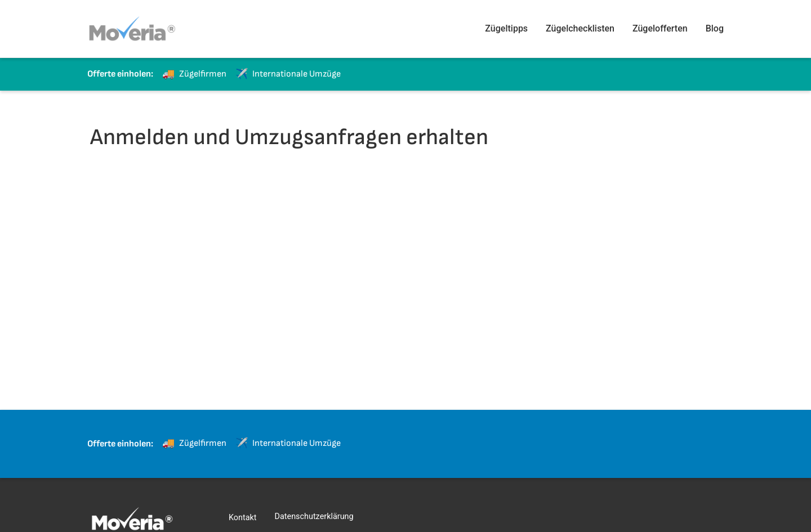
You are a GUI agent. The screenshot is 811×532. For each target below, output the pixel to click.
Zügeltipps (506, 28)
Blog (715, 28)
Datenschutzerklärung (314, 517)
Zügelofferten (660, 28)
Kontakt (243, 518)
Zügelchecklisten (580, 28)
